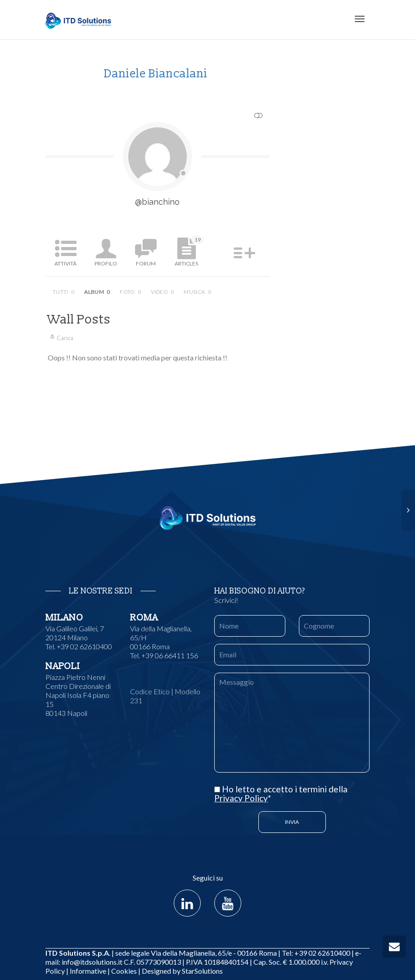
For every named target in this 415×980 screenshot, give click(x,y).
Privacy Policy (241, 798)
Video (162, 292)
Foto (130, 292)
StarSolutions (202, 971)
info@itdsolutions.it (92, 962)
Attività (65, 263)
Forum (146, 263)
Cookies (124, 971)
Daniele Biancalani (156, 74)
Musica (197, 292)
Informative (88, 971)
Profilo (106, 263)
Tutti (63, 292)
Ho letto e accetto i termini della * (281, 794)
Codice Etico (150, 691)
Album (97, 292)
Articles (189, 251)
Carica (61, 338)
